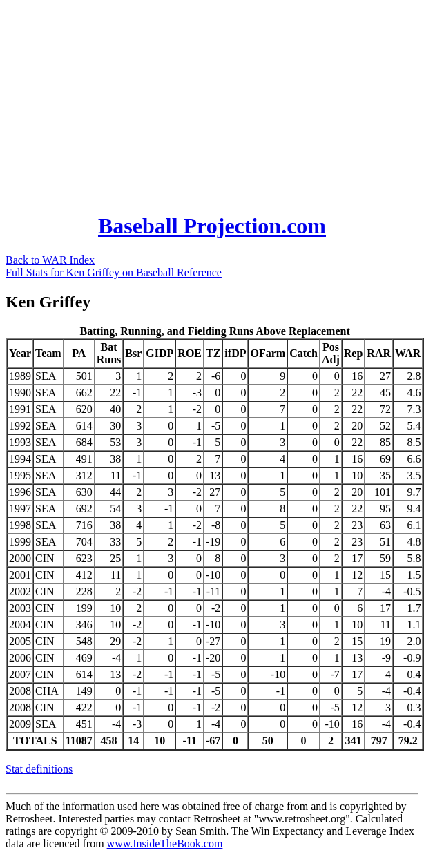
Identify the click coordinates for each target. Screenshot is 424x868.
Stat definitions (39, 769)
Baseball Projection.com (212, 226)
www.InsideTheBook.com (165, 843)
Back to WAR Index (50, 260)
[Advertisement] (186, 102)
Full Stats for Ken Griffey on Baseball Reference (114, 272)
